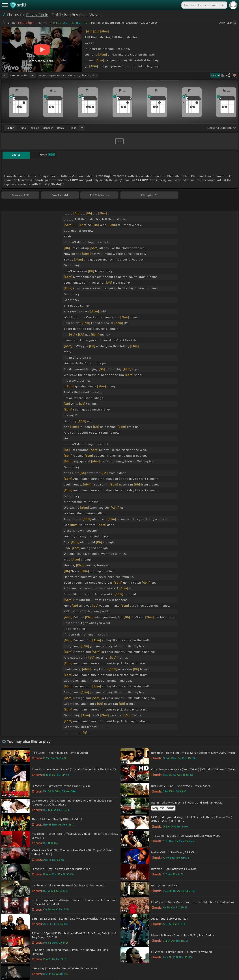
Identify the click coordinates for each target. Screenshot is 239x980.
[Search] (223, 5)
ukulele (35, 128)
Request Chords (163, 808)
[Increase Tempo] (33, 75)
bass (73, 128)
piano (23, 128)
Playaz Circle (37, 15)
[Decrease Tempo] (5, 75)
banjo (61, 128)
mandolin (48, 128)
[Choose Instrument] (82, 128)
